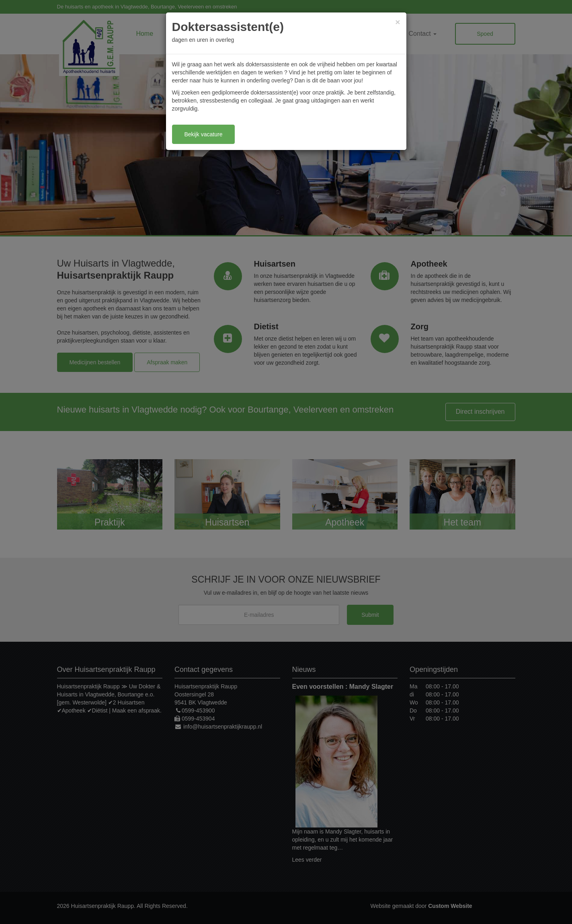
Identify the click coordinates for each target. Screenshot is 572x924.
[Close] (398, 22)
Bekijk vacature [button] (204, 134)
